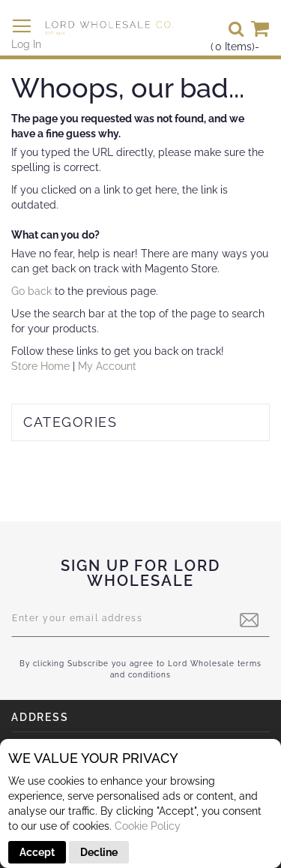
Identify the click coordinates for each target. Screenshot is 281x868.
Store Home (40, 366)
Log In (26, 44)
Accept (37, 852)
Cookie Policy (148, 826)
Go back (31, 291)
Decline (99, 852)
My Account (107, 366)
